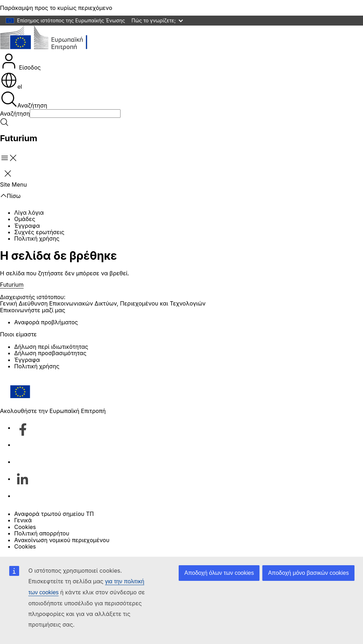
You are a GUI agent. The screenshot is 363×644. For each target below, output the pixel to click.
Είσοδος (21, 62)
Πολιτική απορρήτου (42, 533)
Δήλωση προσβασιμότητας (50, 353)
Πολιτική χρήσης (37, 238)
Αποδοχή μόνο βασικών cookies (308, 573)
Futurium (19, 138)
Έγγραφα (27, 226)
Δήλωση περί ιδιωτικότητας (51, 347)
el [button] (11, 87)
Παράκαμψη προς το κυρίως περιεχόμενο (56, 8)
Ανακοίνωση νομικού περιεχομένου (62, 540)
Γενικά (23, 520)
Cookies (25, 527)
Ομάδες (25, 219)
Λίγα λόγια (29, 213)
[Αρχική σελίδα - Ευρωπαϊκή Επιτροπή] (52, 39)
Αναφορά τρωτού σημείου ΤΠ (54, 514)
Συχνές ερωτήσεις (39, 232)
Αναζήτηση (24, 100)
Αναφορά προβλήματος (46, 322)
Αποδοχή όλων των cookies (219, 573)
